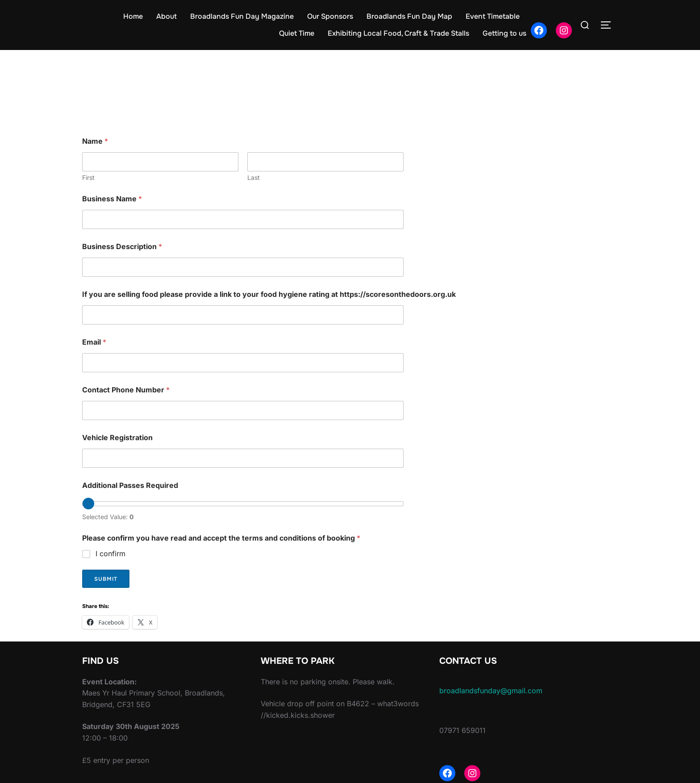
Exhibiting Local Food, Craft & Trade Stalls (398, 33)
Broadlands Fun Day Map (409, 16)
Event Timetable (493, 16)
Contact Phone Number (126, 390)
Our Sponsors (330, 16)
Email (94, 342)
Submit (106, 579)
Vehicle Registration (117, 438)
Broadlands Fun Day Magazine (242, 16)
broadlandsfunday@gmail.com (491, 691)
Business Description (122, 247)
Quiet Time (297, 33)
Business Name (112, 199)
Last (254, 177)
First (88, 177)
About (167, 16)
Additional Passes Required (130, 485)
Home (133, 16)
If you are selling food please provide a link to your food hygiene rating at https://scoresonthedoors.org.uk (269, 294)
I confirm (110, 554)
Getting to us (504, 33)
